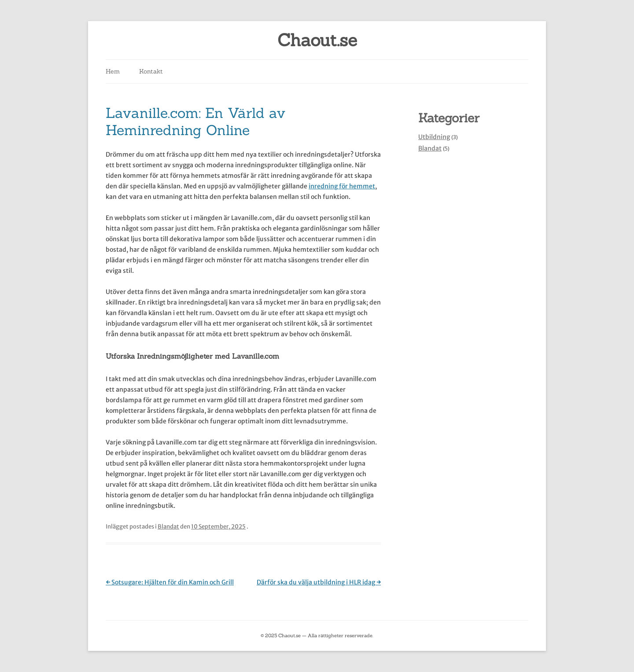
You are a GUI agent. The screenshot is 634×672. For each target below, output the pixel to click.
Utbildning (434, 137)
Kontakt (151, 71)
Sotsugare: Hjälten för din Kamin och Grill (170, 582)
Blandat (168, 527)
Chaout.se (317, 40)
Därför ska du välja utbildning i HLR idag (319, 582)
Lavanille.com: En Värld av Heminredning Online (195, 121)
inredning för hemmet (342, 186)
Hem (113, 71)
